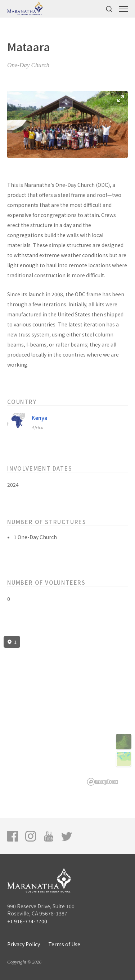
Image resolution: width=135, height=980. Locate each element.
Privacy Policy (24, 944)
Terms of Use (64, 944)
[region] (67, 711)
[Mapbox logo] (103, 782)
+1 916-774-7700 (27, 921)
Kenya (40, 418)
